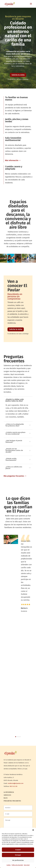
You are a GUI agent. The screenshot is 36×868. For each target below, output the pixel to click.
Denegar (18, 855)
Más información (12, 160)
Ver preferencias (18, 860)
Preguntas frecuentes (12, 801)
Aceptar (18, 850)
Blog (6, 798)
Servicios (7, 795)
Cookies (9, 865)
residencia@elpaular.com (16, 783)
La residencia (9, 792)
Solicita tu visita (18, 75)
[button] (33, 830)
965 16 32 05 (13, 786)
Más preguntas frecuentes (14, 476)
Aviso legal (27, 865)
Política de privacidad (17, 865)
